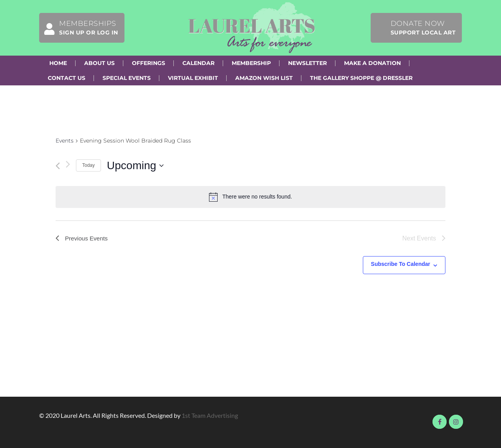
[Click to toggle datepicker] (135, 166)
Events (65, 141)
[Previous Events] (58, 166)
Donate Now (423, 28)
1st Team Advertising (210, 415)
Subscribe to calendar (401, 264)
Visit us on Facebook (440, 422)
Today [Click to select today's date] (88, 165)
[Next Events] (68, 164)
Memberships (79, 28)
